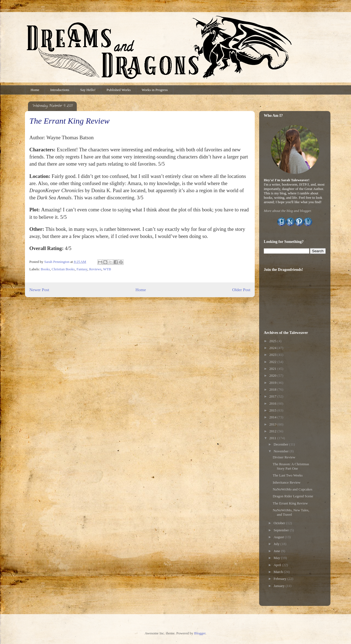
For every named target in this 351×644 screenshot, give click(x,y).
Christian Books (63, 269)
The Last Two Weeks (288, 475)
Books (45, 269)
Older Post (241, 290)
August (279, 537)
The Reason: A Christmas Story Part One (291, 466)
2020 (273, 375)
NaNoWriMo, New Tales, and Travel (291, 512)
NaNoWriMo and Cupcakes (292, 489)
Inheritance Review (286, 482)
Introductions (60, 90)
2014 (273, 417)
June (277, 551)
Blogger (200, 633)
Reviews (95, 269)
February (281, 579)
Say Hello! (88, 90)
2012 (273, 431)
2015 (273, 410)
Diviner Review (284, 457)
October (280, 523)
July (277, 544)
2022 (273, 362)
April (278, 565)
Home (35, 90)
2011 (273, 438)
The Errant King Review (290, 503)
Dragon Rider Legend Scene (293, 496)
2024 (273, 348)
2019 (273, 383)
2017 (273, 396)
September (282, 530)
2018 (273, 389)
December (281, 444)
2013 (273, 424)
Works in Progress (155, 90)
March (279, 572)
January (280, 586)
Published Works (119, 90)
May (277, 558)
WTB (107, 269)
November (282, 451)
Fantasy (82, 269)
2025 (273, 341)
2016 (273, 403)
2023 (273, 355)
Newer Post (39, 290)
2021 (273, 369)
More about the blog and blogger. (288, 211)
